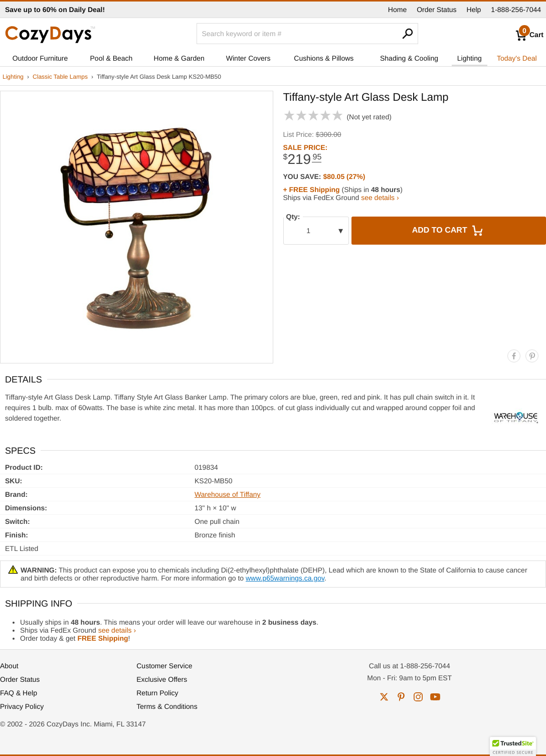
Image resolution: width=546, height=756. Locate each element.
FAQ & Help (19, 693)
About (9, 666)
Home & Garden (179, 58)
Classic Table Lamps (60, 77)
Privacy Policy (22, 706)
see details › (380, 198)
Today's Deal (517, 58)
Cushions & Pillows (324, 58)
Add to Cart (449, 231)
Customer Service (164, 666)
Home (397, 10)
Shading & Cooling (409, 58)
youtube (435, 697)
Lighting (470, 58)
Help (474, 10)
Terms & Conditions (167, 706)
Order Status (436, 10)
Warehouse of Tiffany (228, 494)
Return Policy (157, 693)
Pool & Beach (112, 58)
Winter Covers (248, 58)
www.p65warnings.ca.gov (285, 578)
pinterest (401, 697)
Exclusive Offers (162, 679)
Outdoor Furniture (40, 58)
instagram (418, 697)
